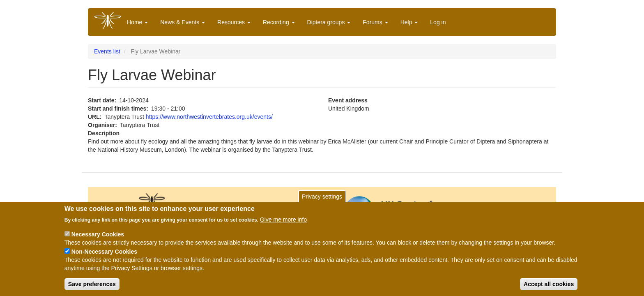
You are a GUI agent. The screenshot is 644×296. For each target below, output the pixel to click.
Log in (438, 22)
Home (137, 22)
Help (409, 22)
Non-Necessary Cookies (104, 254)
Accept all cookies (549, 286)
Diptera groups (329, 22)
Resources (234, 22)
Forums (375, 22)
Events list (107, 51)
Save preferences (92, 286)
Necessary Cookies (98, 236)
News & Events (183, 22)
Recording (279, 22)
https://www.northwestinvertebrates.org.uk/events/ (209, 117)
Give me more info (283, 222)
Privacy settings (322, 199)
